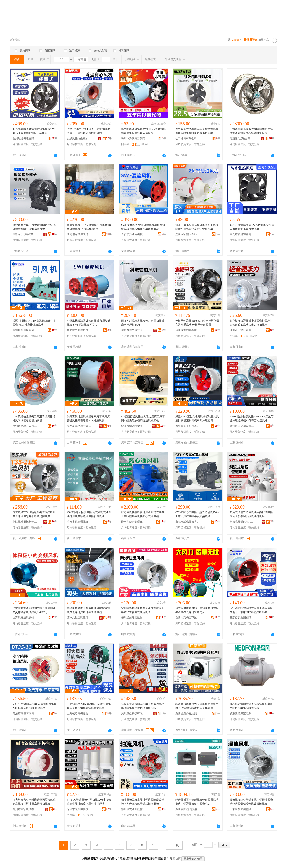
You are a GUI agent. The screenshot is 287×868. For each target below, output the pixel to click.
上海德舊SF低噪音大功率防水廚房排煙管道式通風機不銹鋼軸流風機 (251, 131)
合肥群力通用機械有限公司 (133, 234)
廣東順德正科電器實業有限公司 (188, 426)
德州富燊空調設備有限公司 (79, 426)
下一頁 (174, 845)
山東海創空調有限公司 (242, 809)
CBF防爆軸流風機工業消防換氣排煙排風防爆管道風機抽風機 (34, 419)
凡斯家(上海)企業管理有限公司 (242, 138)
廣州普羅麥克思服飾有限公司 (188, 713)
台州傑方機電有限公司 (188, 330)
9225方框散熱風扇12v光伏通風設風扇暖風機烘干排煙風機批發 (252, 227)
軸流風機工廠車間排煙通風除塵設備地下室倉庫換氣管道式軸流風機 (143, 802)
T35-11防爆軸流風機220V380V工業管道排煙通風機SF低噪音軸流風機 (252, 419)
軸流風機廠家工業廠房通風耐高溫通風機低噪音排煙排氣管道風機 (88, 610)
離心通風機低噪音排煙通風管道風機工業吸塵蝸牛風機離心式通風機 (143, 514)
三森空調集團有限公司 (242, 618)
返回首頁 (175, 859)
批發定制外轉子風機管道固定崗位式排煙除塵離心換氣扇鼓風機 (34, 227)
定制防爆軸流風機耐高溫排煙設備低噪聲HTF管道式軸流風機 (143, 610)
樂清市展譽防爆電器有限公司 (25, 713)
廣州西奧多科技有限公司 (133, 330)
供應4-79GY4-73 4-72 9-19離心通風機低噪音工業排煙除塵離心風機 (89, 131)
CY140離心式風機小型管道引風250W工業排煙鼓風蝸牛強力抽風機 (197, 514)
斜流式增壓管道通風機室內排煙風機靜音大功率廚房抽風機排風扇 (251, 514)
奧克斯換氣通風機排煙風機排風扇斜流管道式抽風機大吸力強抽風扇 (251, 323)
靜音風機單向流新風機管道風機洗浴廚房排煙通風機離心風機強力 (197, 802)
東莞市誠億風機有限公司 (188, 522)
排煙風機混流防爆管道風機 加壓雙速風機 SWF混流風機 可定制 (89, 323)
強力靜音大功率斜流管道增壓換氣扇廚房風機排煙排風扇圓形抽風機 (197, 131)
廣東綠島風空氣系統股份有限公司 (242, 713)
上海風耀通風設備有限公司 (25, 618)
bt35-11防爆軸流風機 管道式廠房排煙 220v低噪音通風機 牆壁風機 (35, 706)
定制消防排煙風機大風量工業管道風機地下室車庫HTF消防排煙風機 (251, 610)
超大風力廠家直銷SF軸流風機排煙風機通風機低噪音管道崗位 (197, 610)
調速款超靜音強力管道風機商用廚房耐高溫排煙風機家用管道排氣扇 (197, 706)
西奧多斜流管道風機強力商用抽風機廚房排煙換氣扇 (143, 323)
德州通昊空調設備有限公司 (242, 426)
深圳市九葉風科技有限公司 (79, 809)
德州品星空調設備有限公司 (79, 618)
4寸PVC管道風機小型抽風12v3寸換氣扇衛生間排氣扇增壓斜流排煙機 (89, 802)
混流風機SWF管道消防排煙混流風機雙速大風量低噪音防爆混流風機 (251, 802)
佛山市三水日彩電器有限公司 (242, 330)
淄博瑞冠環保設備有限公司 (79, 234)
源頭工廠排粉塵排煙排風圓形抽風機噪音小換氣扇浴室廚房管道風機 (197, 227)
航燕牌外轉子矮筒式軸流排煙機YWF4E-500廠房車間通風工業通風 (34, 131)
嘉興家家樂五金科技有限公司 (188, 234)
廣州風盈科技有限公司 (133, 713)
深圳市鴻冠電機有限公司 (133, 426)
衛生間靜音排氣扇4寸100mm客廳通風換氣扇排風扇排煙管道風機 (143, 131)
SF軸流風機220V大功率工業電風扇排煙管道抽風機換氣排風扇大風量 (89, 706)
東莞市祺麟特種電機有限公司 (242, 234)
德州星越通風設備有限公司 (133, 618)
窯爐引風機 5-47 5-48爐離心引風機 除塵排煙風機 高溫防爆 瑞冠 (89, 227)
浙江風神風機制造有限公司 (25, 522)
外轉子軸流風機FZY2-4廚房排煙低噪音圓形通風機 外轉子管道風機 (197, 323)
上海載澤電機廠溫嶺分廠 (79, 713)
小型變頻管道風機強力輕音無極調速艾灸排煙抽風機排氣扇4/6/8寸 (34, 610)
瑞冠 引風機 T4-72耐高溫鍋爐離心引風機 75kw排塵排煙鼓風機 (34, 323)
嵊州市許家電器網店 (133, 138)
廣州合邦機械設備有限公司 (188, 809)
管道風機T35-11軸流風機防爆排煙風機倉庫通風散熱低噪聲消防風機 (34, 514)
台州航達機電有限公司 (25, 138)
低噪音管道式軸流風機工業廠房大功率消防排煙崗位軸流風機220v (143, 706)
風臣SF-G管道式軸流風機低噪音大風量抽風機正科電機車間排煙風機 (197, 419)
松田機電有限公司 (186, 138)
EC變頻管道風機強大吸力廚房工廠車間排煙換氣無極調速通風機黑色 (143, 419)
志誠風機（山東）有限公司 (79, 138)
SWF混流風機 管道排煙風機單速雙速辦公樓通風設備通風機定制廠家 (143, 227)
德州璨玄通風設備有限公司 (133, 809)
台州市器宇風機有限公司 (25, 809)
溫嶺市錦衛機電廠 (78, 522)
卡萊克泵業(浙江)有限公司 (242, 522)
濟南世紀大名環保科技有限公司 (133, 522)
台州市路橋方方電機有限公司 (25, 426)
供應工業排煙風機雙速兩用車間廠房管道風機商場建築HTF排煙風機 (88, 419)
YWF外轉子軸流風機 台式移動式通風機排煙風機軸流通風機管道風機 (89, 514)
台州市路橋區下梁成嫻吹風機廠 (188, 618)
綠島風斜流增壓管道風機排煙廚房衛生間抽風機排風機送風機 (251, 706)
